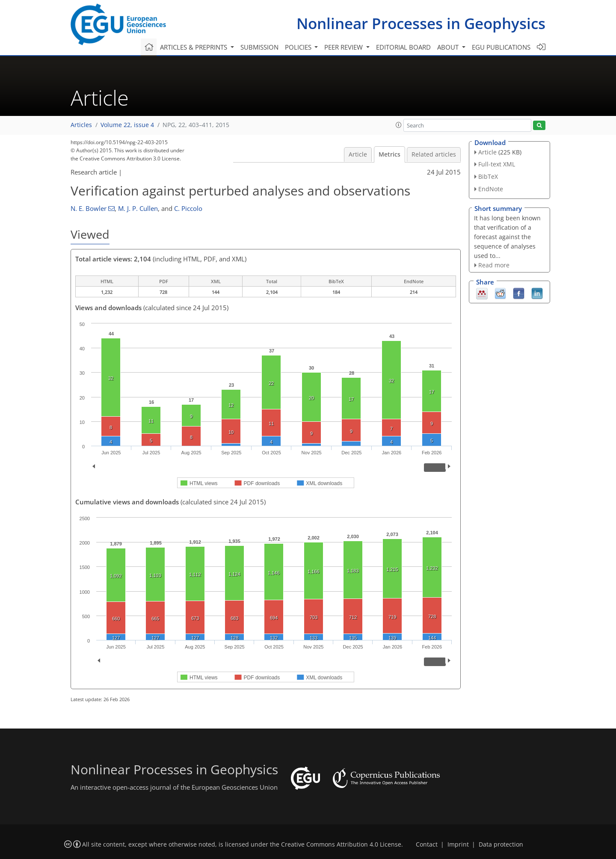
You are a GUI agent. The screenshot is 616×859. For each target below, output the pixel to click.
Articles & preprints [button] (194, 47)
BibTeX (488, 176)
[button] (399, 125)
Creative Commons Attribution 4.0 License (341, 844)
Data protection (501, 844)
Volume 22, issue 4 (127, 125)
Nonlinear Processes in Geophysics (421, 23)
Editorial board (403, 47)
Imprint (458, 844)
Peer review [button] (344, 47)
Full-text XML (497, 164)
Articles (81, 125)
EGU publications (501, 47)
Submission (259, 47)
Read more (494, 265)
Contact (427, 844)
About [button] (449, 47)
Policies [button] (299, 47)
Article (358, 154)
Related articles (434, 154)
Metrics (389, 154)
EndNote (491, 189)
